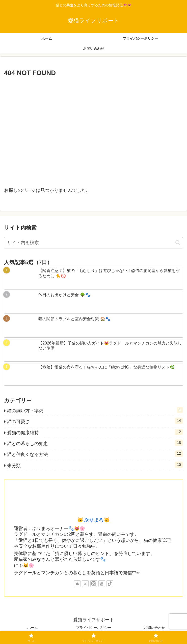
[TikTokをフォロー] (110, 584)
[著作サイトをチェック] (77, 584)
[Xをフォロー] (85, 584)
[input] (93, 243)
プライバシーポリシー (94, 628)
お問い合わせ (154, 628)
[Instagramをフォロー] (94, 584)
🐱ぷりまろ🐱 (94, 520)
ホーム (33, 628)
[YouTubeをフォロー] (102, 584)
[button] (178, 243)
